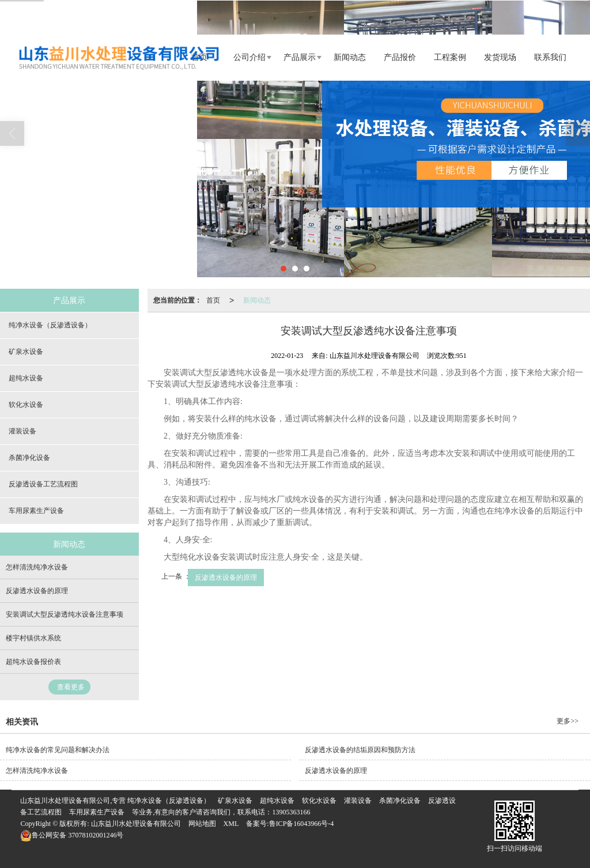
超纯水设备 (26, 378)
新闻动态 (350, 57)
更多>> (568, 721)
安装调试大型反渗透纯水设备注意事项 (65, 614)
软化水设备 (26, 405)
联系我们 (550, 57)
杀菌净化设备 (29, 458)
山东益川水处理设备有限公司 (136, 824)
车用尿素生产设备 (36, 511)
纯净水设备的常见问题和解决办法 (58, 750)
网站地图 (202, 824)
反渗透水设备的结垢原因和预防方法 (360, 750)
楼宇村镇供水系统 (33, 638)
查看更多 (71, 687)
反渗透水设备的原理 (226, 578)
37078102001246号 (72, 835)
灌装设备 (22, 431)
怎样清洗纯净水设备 (37, 567)
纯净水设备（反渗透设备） (50, 325)
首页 (213, 300)
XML (231, 824)
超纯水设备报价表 (33, 662)
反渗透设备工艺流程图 (43, 484)
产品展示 (300, 57)
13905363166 (291, 812)
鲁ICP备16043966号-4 (302, 824)
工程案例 (450, 57)
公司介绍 (249, 57)
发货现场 (500, 57)
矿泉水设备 (26, 352)
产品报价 (400, 57)
